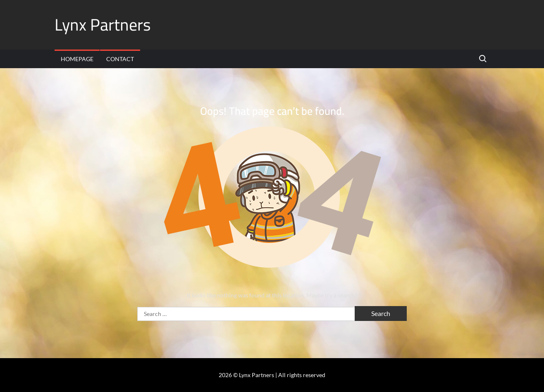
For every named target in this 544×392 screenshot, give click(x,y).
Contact (120, 59)
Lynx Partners (103, 25)
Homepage (77, 59)
